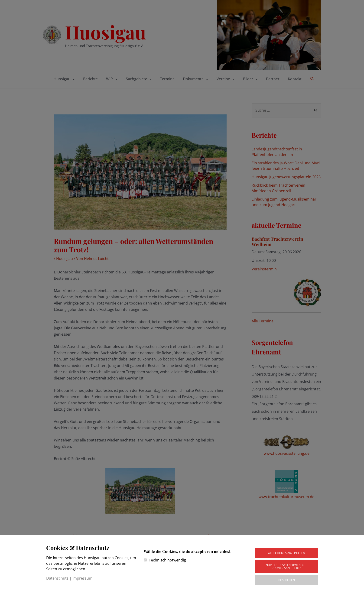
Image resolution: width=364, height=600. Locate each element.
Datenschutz (57, 578)
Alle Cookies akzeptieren (287, 553)
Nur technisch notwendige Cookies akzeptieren (286, 566)
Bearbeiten (287, 580)
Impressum (82, 578)
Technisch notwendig (167, 560)
